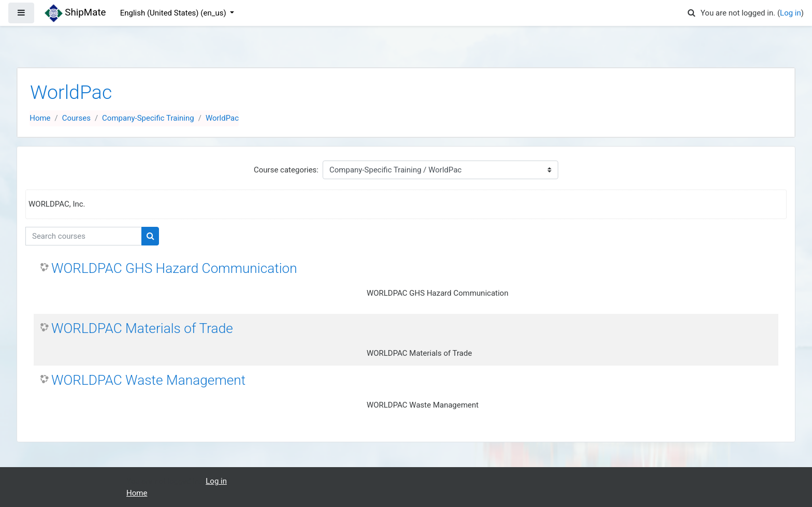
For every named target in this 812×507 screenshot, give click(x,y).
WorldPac (222, 118)
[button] (692, 13)
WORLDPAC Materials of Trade (142, 328)
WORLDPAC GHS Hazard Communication (174, 268)
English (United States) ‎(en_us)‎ (174, 13)
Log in (791, 13)
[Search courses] (84, 236)
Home (40, 118)
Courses (76, 118)
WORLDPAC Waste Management (148, 380)
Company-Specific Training (148, 118)
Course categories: (286, 170)
